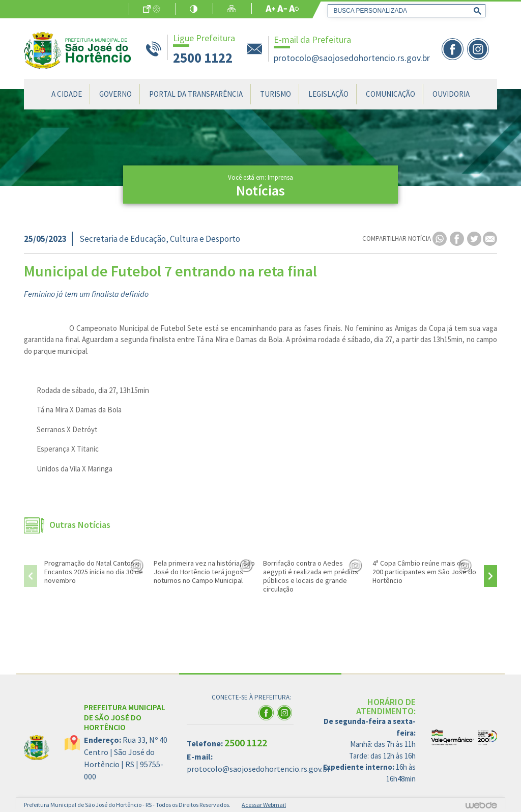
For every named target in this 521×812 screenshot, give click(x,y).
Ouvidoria (451, 94)
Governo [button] (115, 94)
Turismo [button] (276, 94)
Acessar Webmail (264, 805)
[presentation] (31, 576)
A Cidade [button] (67, 94)
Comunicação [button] (390, 94)
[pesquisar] (404, 11)
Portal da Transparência (196, 94)
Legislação (328, 94)
